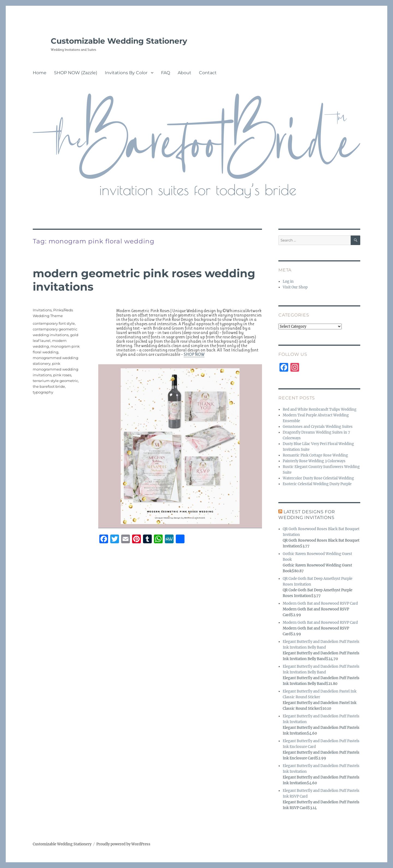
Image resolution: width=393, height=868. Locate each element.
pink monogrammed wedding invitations (56, 369)
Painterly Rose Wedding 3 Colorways (314, 461)
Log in (288, 281)
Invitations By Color (126, 73)
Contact (208, 73)
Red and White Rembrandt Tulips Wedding (320, 409)
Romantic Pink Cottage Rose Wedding (315, 455)
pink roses (62, 375)
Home (40, 73)
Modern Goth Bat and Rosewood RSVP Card (320, 603)
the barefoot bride (49, 386)
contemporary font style (54, 323)
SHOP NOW (194, 354)
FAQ (166, 73)
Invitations (42, 310)
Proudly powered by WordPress (123, 844)
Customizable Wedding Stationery (119, 41)
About (184, 73)
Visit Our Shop (295, 287)
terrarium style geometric (55, 381)
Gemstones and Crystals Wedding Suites (318, 427)
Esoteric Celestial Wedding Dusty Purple (317, 484)
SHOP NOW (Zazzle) (76, 73)
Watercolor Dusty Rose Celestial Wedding (318, 478)
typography (43, 392)
